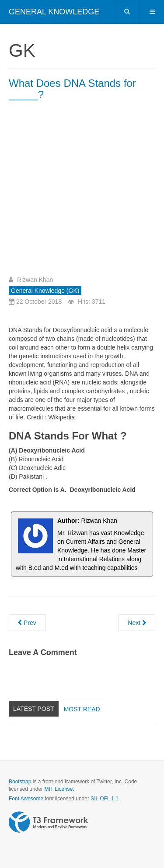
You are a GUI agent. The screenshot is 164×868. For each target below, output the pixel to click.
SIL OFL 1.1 (105, 799)
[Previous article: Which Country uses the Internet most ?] (27, 623)
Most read (82, 709)
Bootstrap (20, 782)
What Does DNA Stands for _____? (72, 89)
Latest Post (34, 709)
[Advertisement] (82, 191)
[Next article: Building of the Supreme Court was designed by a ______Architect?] (137, 623)
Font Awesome (26, 799)
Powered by (49, 822)
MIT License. (59, 789)
